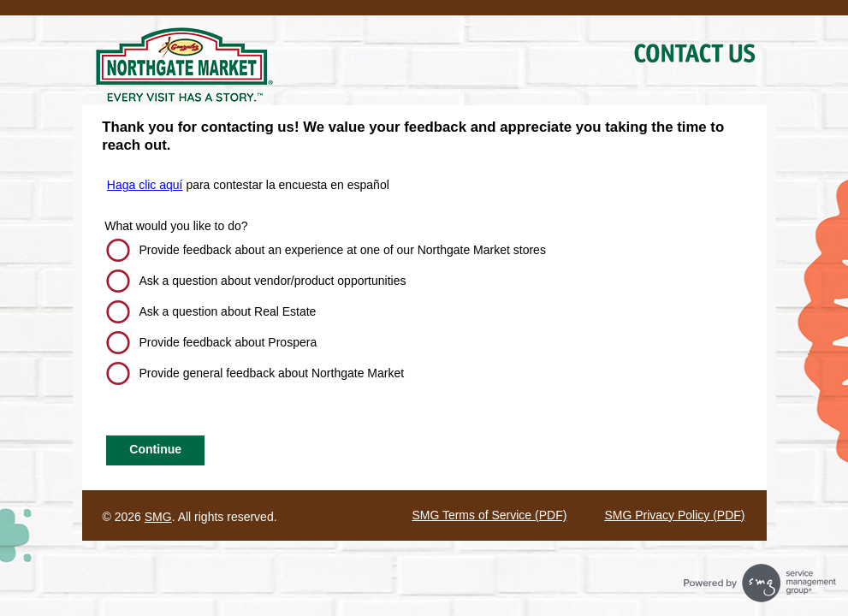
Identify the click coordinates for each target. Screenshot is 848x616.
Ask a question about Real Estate (227, 311)
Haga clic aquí (145, 185)
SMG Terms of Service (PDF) (489, 515)
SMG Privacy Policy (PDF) (674, 515)
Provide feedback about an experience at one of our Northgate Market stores (342, 250)
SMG (158, 517)
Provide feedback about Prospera (228, 342)
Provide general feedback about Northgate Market (271, 373)
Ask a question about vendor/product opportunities (272, 281)
